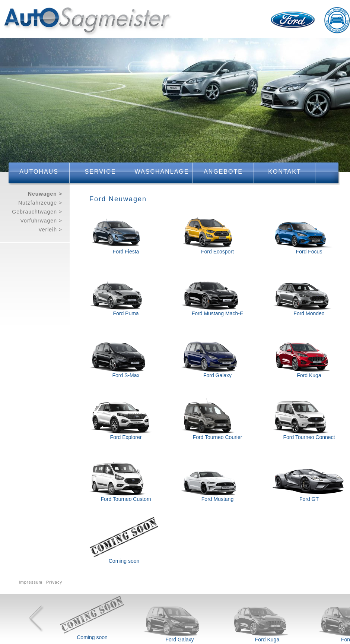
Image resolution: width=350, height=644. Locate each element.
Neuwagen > (45, 194)
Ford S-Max (126, 375)
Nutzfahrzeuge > (40, 203)
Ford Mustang (217, 499)
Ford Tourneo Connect (309, 437)
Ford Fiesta (126, 252)
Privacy (54, 582)
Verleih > (50, 230)
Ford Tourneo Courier (218, 437)
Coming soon (124, 561)
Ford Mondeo (309, 313)
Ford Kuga (309, 375)
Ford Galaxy (217, 375)
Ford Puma (126, 313)
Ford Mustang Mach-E (218, 313)
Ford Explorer (126, 437)
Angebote (223, 172)
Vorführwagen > (41, 221)
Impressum (31, 582)
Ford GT (309, 499)
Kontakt (284, 172)
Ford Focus (309, 252)
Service (101, 172)
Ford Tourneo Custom (126, 499)
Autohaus (39, 172)
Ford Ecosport (217, 252)
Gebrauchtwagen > (37, 212)
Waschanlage (162, 172)
